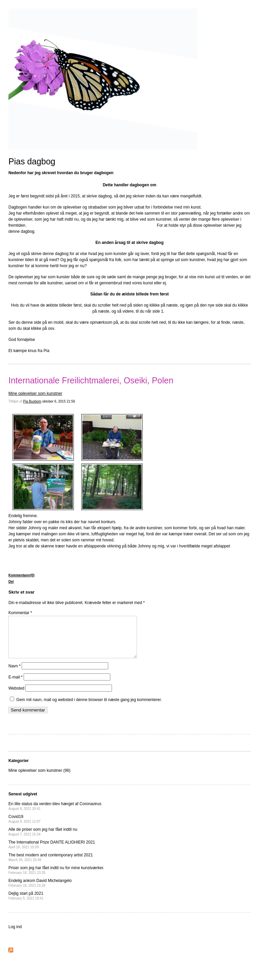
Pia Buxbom (32, 401)
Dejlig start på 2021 (26, 904)
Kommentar (20, 613)
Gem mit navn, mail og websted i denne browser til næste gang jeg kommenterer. (89, 708)
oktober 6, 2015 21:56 (59, 401)
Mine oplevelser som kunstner (35, 393)
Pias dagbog (32, 161)
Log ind (15, 935)
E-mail (16, 685)
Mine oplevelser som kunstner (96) (39, 779)
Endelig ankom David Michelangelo (40, 891)
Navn (15, 674)
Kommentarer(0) (21, 575)
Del (11, 582)
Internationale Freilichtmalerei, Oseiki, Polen (91, 380)
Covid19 (24, 827)
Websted (16, 696)
